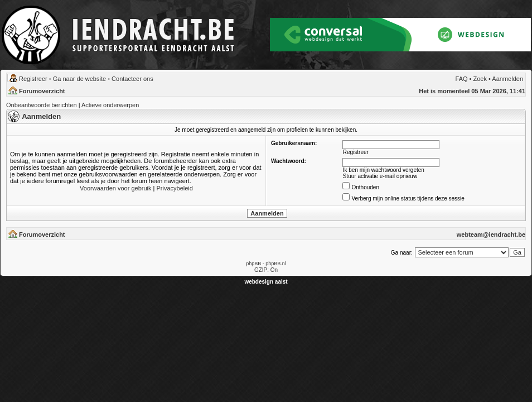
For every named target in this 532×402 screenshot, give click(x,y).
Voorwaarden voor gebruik (115, 188)
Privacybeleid (174, 188)
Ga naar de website (79, 79)
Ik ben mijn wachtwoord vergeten (384, 170)
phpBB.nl (276, 264)
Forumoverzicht (42, 91)
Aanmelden (507, 79)
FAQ (462, 79)
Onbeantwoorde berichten (42, 105)
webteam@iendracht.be (491, 234)
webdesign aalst (266, 282)
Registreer (33, 79)
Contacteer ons (132, 79)
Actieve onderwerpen (110, 105)
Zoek (480, 79)
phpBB (253, 264)
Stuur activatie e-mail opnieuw (380, 176)
